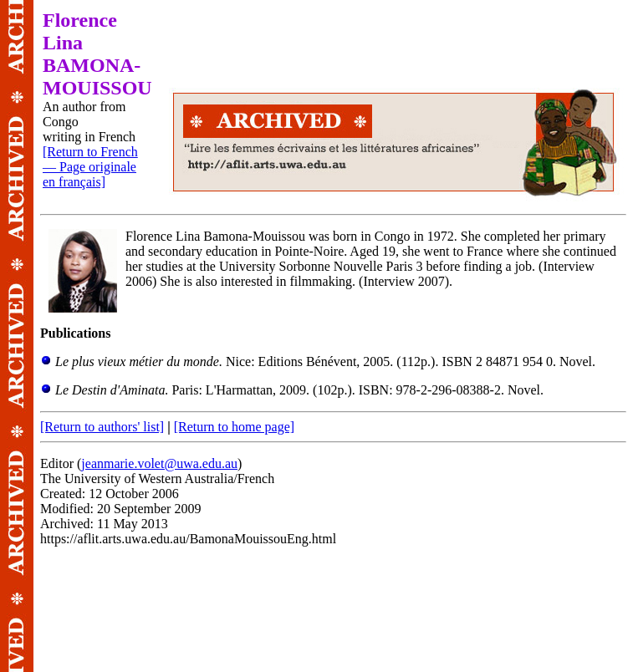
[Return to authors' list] (102, 427)
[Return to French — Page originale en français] (90, 167)
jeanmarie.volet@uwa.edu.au (159, 463)
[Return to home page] (234, 427)
